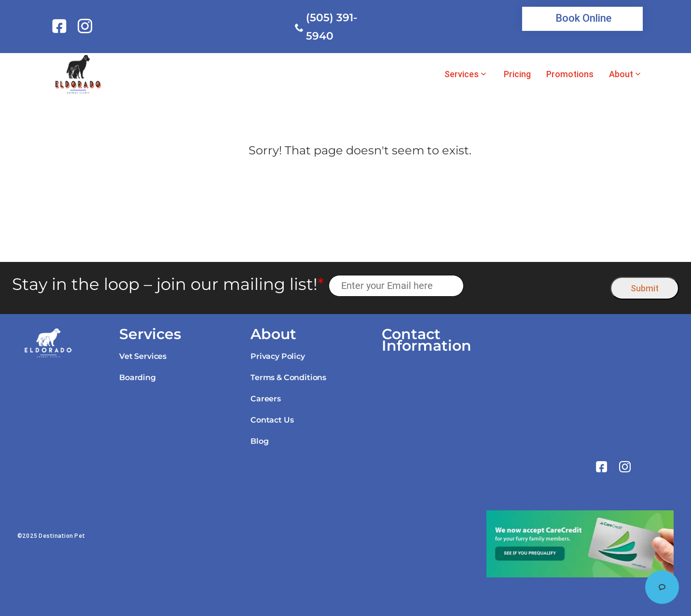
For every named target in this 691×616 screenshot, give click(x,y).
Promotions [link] (570, 74)
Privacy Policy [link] (278, 356)
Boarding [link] (138, 377)
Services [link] (462, 74)
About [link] (621, 74)
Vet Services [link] (143, 356)
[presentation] (537, 286)
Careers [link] (266, 399)
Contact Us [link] (272, 420)
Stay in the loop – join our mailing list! (168, 284)
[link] (61, 26)
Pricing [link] (517, 74)
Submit (645, 288)
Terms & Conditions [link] (288, 377)
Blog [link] (259, 441)
